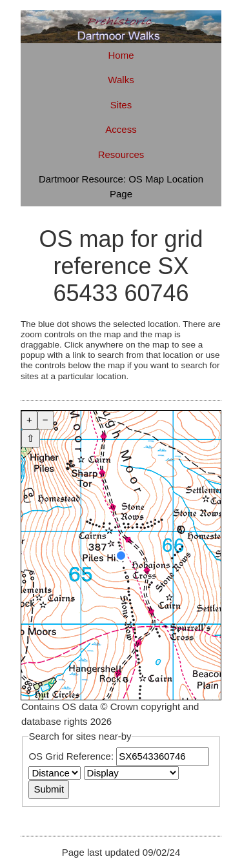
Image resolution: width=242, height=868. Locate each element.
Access (121, 129)
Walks (121, 80)
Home (121, 55)
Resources (121, 154)
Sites (121, 105)
